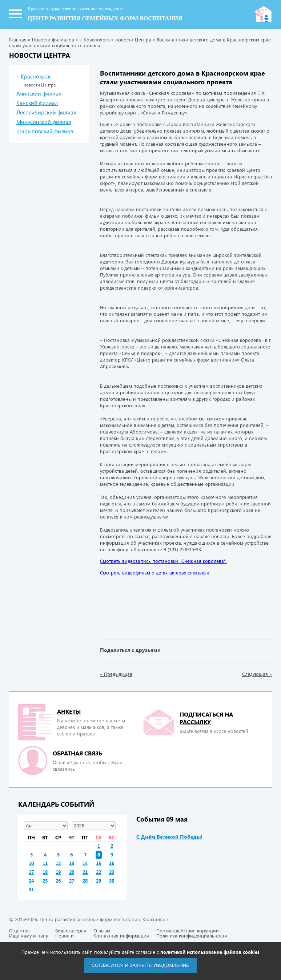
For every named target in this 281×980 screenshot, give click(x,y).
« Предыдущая (116, 674)
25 (45, 881)
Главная (18, 39)
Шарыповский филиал (45, 131)
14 (85, 863)
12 (58, 863)
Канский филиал (37, 103)
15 (99, 863)
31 (31, 889)
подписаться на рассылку (206, 718)
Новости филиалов (53, 39)
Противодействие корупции (188, 930)
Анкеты (69, 711)
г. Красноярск (95, 39)
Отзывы (102, 930)
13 (72, 863)
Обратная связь (77, 753)
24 (31, 881)
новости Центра (133, 39)
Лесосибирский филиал (46, 112)
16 (112, 863)
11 (45, 863)
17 (31, 872)
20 (72, 872)
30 (112, 881)
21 (85, 872)
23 (112, 872)
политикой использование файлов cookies (210, 952)
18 (45, 872)
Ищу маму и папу (29, 935)
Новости (65, 935)
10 (31, 863)
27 (72, 881)
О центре (19, 930)
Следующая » (257, 674)
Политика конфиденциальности (192, 935)
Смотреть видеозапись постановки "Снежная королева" (164, 561)
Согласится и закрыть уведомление (140, 965)
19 (58, 872)
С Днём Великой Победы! (169, 837)
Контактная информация (121, 935)
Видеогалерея (71, 930)
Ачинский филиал (39, 93)
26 (58, 881)
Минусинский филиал (44, 122)
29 (99, 881)
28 (85, 881)
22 (99, 872)
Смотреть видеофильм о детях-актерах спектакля (154, 572)
